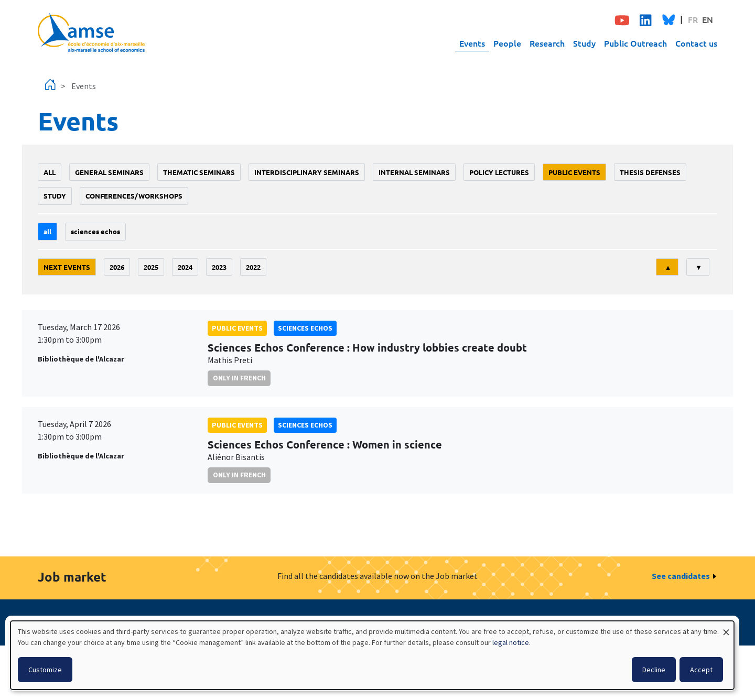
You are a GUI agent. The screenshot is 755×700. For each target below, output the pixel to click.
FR (693, 19)
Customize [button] (45, 670)
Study (584, 43)
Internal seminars (414, 172)
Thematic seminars (199, 172)
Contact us (696, 43)
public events (574, 172)
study (55, 196)
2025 (151, 267)
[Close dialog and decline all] (726, 627)
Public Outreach (635, 43)
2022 (253, 267)
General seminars (109, 172)
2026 (117, 267)
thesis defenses (650, 172)
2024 (185, 267)
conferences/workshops (134, 196)
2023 (219, 267)
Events (472, 43)
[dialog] (372, 655)
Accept (701, 670)
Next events (67, 267)
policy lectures (499, 172)
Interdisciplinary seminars (307, 172)
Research (547, 43)
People (507, 43)
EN (708, 19)
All (50, 172)
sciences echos (95, 231)
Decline (654, 670)
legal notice (511, 642)
